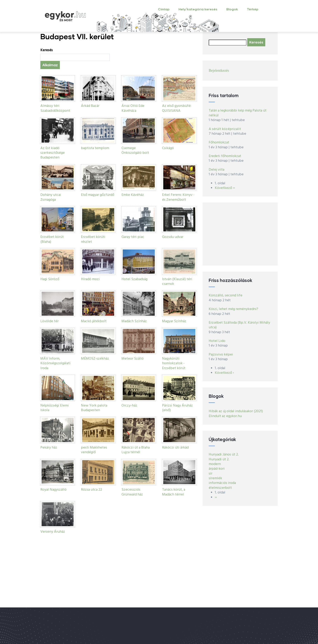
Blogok (232, 9)
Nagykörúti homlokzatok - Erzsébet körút (174, 363)
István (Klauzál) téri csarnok (177, 282)
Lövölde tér (49, 321)
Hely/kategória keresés (198, 9)
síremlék (215, 478)
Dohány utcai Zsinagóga (51, 197)
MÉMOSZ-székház (95, 359)
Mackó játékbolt (94, 321)
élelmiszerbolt (220, 488)
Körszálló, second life (226, 295)
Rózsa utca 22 (91, 490)
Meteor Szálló (133, 359)
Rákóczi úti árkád (175, 448)
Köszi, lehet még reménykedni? (233, 309)
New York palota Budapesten (94, 408)
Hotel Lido (217, 341)
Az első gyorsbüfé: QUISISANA (177, 108)
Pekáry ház (49, 448)
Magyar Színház (174, 321)
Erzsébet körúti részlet (93, 239)
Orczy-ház (129, 406)
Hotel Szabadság (134, 279)
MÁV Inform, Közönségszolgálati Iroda (55, 363)
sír (211, 474)
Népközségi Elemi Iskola (55, 408)
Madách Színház (134, 321)
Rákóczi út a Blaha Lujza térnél (136, 450)
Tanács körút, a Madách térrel (174, 492)
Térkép (253, 9)
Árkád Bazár (90, 106)
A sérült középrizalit (225, 129)
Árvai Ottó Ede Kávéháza (133, 108)
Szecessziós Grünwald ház (132, 492)
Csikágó (168, 148)
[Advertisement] (240, 234)
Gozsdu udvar (173, 237)
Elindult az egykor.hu (225, 416)
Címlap (164, 9)
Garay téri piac (133, 237)
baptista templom (95, 148)
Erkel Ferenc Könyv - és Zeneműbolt (178, 197)
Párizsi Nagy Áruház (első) (177, 408)
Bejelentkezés (219, 70)
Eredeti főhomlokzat (225, 156)
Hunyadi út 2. (219, 459)
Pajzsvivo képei (221, 355)
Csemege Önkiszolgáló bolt (135, 151)
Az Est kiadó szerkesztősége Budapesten (53, 153)
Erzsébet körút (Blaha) (52, 239)
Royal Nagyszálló (53, 490)
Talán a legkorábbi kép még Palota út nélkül (238, 113)
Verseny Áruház (53, 532)
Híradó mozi (90, 279)
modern (215, 464)
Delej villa (216, 170)
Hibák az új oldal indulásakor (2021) (236, 411)
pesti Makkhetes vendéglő (94, 450)
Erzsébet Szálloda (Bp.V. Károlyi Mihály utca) (239, 325)
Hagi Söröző (50, 279)
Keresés (47, 50)
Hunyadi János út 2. (224, 455)
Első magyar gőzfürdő (98, 195)
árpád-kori (217, 469)
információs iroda (222, 483)
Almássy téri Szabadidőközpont (55, 108)
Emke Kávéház (133, 195)
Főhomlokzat (219, 143)
